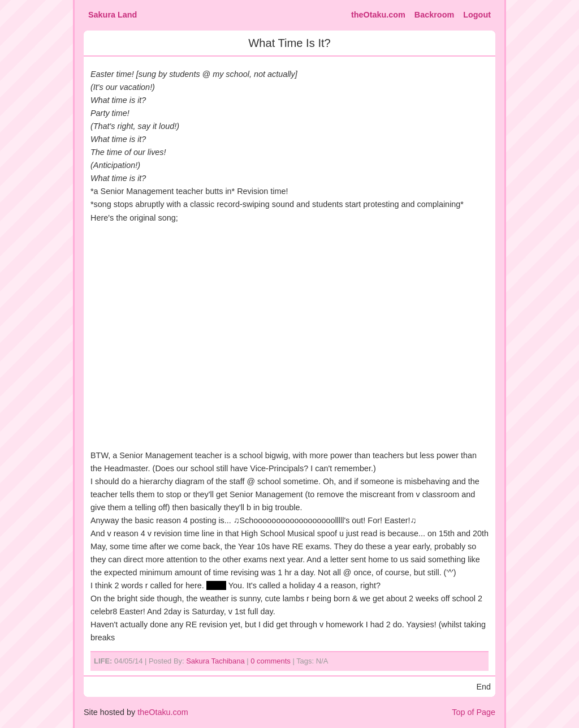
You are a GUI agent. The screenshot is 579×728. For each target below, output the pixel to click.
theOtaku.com (378, 15)
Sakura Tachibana (215, 661)
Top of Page (474, 712)
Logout (477, 15)
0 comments (271, 661)
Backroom (434, 15)
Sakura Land (113, 15)
